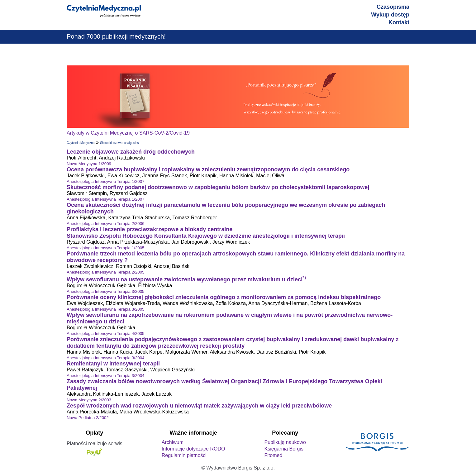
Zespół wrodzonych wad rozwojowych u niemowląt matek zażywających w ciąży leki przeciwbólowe (199, 406)
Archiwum (173, 442)
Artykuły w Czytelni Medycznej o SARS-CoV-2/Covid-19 (128, 133)
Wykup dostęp (390, 15)
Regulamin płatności (184, 455)
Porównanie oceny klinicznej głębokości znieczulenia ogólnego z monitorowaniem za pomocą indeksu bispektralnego (224, 297)
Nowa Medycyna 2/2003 (89, 400)
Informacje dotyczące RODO (193, 449)
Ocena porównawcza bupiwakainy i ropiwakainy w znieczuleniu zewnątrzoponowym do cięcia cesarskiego (208, 169)
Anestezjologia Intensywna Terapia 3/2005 (105, 291)
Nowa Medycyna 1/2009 (89, 164)
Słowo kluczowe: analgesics (119, 143)
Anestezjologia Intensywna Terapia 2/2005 (105, 272)
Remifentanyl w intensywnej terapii (113, 364)
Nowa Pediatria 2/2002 (88, 418)
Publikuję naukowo (285, 442)
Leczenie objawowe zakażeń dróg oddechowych (131, 152)
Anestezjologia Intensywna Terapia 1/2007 (105, 181)
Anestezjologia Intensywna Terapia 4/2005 (105, 334)
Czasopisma (393, 7)
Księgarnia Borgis (284, 449)
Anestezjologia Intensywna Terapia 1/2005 (105, 248)
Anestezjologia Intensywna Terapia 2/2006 (105, 224)
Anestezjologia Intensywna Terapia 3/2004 (105, 358)
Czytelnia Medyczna (81, 143)
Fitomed (273, 455)
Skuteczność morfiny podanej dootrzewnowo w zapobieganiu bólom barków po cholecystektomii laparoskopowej (218, 187)
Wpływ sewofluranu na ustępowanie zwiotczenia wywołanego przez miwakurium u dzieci (186, 279)
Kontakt (399, 22)
